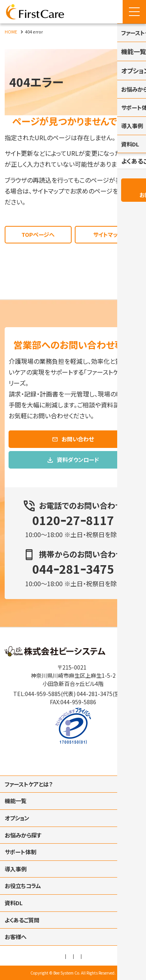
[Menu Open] (134, 12)
